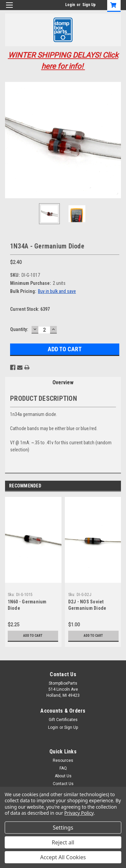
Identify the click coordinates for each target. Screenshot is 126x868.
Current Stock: (30, 309)
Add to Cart (33, 636)
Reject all (63, 842)
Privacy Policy (79, 813)
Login (70, 5)
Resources (63, 760)
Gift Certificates (63, 720)
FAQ (63, 768)
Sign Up (89, 5)
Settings (63, 828)
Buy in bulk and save (57, 291)
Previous (108, 486)
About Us (63, 776)
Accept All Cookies (63, 857)
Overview (63, 382)
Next (117, 486)
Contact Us (63, 784)
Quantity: (19, 329)
